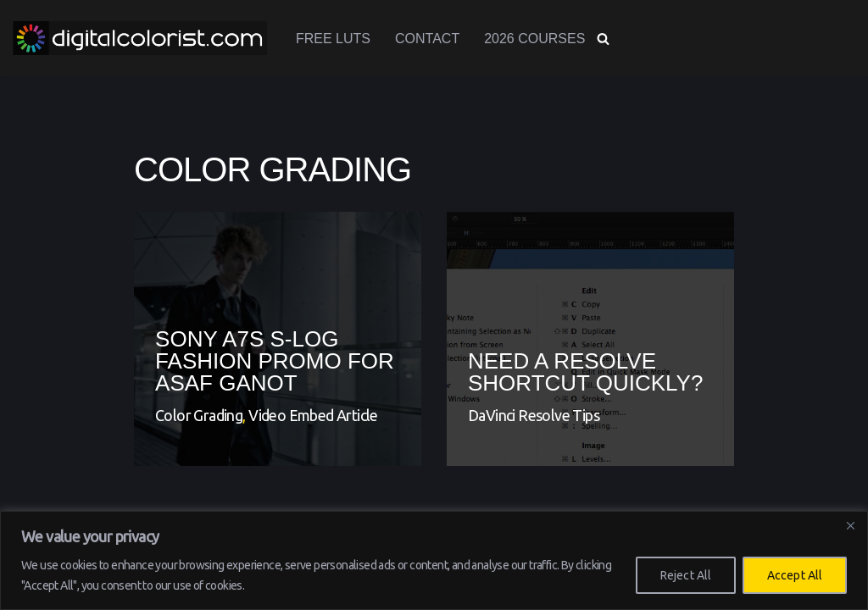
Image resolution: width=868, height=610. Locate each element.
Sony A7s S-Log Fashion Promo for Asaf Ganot (275, 361)
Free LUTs (333, 39)
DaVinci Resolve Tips (534, 415)
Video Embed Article (313, 415)
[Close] (850, 525)
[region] (434, 560)
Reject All (686, 575)
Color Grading (199, 415)
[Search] (603, 39)
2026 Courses (534, 39)
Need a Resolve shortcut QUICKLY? (585, 372)
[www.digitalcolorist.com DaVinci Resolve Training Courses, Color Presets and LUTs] (140, 38)
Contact (427, 39)
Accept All (795, 575)
